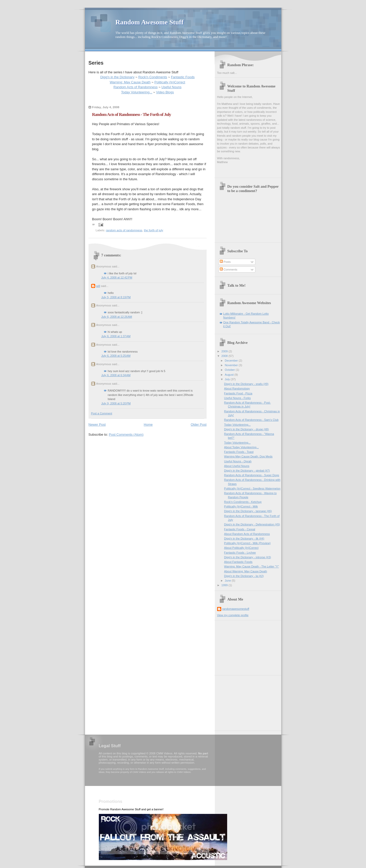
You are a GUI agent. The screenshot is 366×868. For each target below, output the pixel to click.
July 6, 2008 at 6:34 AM (116, 375)
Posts (225, 262)
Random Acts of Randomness (136, 87)
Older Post (199, 425)
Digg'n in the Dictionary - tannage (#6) (248, 511)
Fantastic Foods (183, 77)
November (232, 365)
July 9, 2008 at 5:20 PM (116, 403)
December (232, 361)
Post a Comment (102, 413)
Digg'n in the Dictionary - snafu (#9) (246, 384)
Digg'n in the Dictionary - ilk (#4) (244, 538)
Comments (228, 270)
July (228, 379)
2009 (225, 351)
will (98, 286)
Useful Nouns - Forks (237, 398)
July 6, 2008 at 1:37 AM (116, 336)
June (228, 581)
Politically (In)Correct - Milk (241, 506)
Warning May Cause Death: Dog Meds (248, 456)
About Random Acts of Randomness (247, 534)
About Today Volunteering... (241, 447)
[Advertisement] (243, 646)
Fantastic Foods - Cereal (240, 529)
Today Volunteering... (137, 92)
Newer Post (97, 425)
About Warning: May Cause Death (245, 571)
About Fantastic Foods (238, 562)
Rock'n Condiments (153, 77)
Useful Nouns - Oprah (238, 461)
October (230, 370)
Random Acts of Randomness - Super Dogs (252, 475)
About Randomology (237, 388)
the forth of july (154, 230)
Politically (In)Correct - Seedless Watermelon (252, 488)
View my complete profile (233, 615)
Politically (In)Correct (170, 82)
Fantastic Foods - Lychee (240, 553)
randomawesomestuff (236, 609)
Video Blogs (165, 92)
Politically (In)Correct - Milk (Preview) (247, 543)
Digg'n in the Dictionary (117, 77)
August (230, 375)
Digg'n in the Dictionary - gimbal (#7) (247, 471)
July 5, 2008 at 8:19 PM (116, 297)
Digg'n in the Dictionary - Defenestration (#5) (252, 524)
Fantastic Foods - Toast (239, 452)
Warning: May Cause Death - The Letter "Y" (252, 566)
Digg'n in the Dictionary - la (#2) (244, 576)
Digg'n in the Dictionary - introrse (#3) (248, 557)
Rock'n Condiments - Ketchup (243, 502)
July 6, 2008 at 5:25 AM (116, 356)
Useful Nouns (171, 87)
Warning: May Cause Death (130, 82)
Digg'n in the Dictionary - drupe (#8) (246, 429)
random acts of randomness (124, 230)
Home (148, 425)
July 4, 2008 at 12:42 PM (117, 277)
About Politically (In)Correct (241, 548)
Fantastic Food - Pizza (238, 393)
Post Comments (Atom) (126, 435)
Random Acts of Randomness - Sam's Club (251, 420)
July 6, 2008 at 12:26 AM (117, 317)
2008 (225, 356)
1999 (225, 585)
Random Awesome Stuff (150, 22)
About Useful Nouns (237, 466)
